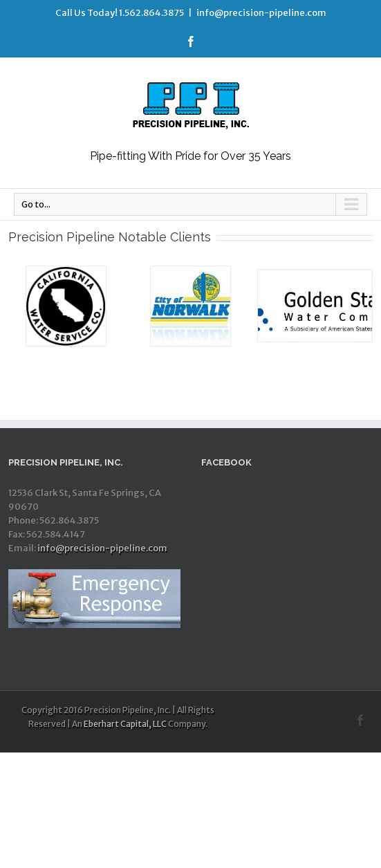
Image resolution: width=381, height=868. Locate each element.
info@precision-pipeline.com (261, 13)
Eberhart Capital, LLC (125, 724)
